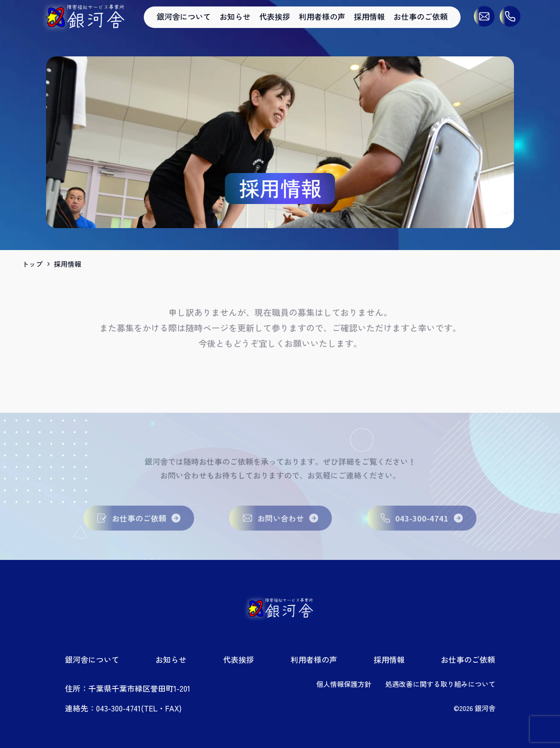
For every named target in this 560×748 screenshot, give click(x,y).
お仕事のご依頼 (421, 16)
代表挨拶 (275, 16)
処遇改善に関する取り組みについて (440, 684)
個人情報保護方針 (344, 684)
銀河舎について (184, 16)
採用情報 (369, 16)
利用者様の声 (322, 16)
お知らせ (235, 16)
